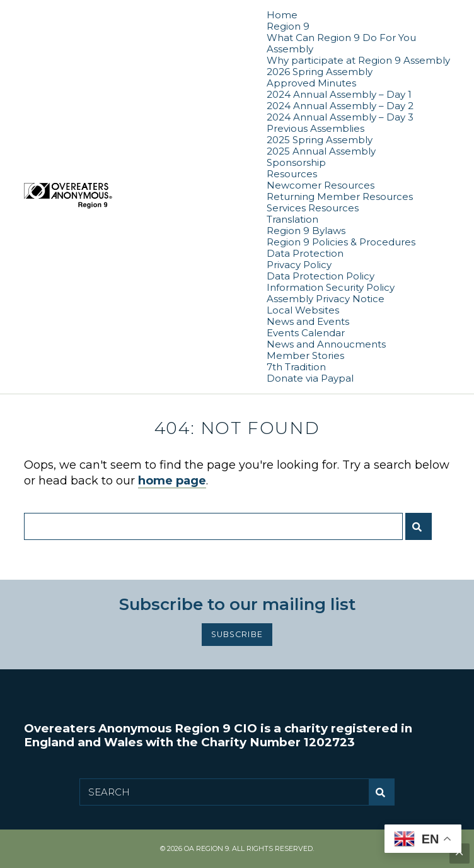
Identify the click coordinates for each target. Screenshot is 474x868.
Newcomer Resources (321, 185)
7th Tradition (296, 367)
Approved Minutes (311, 83)
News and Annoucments (326, 344)
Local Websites (303, 310)
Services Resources (313, 208)
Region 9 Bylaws (306, 231)
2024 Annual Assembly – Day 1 (339, 94)
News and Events (308, 321)
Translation (292, 219)
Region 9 (288, 26)
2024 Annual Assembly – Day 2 (340, 106)
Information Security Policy (331, 287)
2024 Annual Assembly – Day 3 (340, 117)
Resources (292, 174)
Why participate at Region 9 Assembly (358, 60)
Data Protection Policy (321, 276)
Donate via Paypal (310, 378)
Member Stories (305, 355)
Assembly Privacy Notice (326, 299)
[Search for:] (214, 527)
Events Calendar (306, 333)
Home (282, 15)
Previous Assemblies (315, 128)
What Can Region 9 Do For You (341, 38)
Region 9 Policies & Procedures (341, 242)
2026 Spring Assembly (320, 72)
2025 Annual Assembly (321, 151)
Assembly (290, 49)
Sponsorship (296, 162)
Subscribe (237, 634)
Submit (421, 531)
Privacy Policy (299, 265)
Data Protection (305, 253)
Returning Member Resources (340, 196)
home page (172, 481)
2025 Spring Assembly (320, 140)
